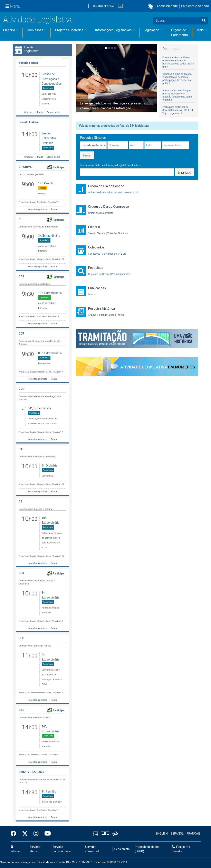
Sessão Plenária (97, 233)
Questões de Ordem (99, 274)
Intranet (16, 849)
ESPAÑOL (177, 834)
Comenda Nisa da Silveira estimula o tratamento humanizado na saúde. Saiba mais (178, 62)
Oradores (29, 112)
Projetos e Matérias (69, 30)
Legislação (152, 30)
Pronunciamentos (121, 274)
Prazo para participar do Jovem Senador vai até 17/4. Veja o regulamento (178, 110)
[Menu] (13, 6)
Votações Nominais (118, 233)
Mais (200, 30)
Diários (92, 295)
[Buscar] (204, 21)
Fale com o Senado (195, 6)
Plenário (9, 30)
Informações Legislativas (114, 30)
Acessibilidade (167, 6)
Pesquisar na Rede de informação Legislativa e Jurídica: (110, 165)
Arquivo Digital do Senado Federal (106, 315)
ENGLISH (162, 834)
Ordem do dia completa (101, 193)
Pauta (40, 112)
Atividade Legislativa (39, 20)
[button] (151, 6)
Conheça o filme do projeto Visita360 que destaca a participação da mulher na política (177, 79)
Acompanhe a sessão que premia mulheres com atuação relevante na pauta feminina (177, 95)
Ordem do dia (53, 112)
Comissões (36, 30)
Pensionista (122, 849)
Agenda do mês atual (127, 193)
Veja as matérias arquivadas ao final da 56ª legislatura (114, 126)
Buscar (87, 155)
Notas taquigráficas (37, 209)
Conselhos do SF (111, 254)
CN (124, 254)
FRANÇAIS (194, 834)
